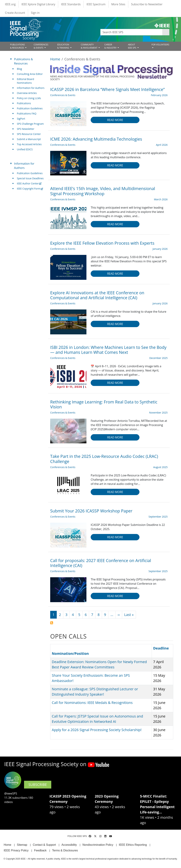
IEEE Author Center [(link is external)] (29, 183)
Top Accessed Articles (29, 144)
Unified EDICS (25, 149)
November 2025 (158, 413)
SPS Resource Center (29, 134)
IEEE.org (10, 4)
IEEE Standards (71, 4)
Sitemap (22, 845)
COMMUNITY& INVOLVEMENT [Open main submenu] (89, 46)
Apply (166, 32)
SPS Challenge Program (30, 124)
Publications (24, 103)
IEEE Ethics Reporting (133, 845)
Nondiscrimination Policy (98, 845)
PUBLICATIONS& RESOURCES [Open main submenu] (17, 46)
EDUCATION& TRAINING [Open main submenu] (63, 46)
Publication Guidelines (30, 108)
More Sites (118, 4)
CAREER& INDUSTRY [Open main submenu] (111, 46)
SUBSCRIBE (38, 785)
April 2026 (162, 145)
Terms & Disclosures (65, 850)
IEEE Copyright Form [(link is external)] (30, 189)
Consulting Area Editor (30, 74)
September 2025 (158, 517)
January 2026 (160, 249)
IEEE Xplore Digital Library (38, 4)
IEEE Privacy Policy (16, 850)
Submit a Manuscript (29, 139)
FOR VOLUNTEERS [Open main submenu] (160, 45)
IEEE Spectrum (96, 4)
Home (55, 59)
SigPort (21, 119)
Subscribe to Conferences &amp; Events (52, 623)
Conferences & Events (63, 95)
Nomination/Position (70, 653)
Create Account (15, 13)
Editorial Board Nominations (26, 81)
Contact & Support (44, 845)
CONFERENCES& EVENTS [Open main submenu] (41, 46)
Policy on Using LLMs (29, 98)
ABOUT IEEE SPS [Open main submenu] (132, 46)
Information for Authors (31, 88)
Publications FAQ (27, 113)
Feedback (40, 850)
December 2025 (158, 358)
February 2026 (159, 95)
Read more (115, 120)
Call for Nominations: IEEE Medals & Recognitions (92, 703)
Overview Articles (27, 93)
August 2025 (160, 467)
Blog (20, 69)
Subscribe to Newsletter (147, 4)
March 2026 (161, 199)
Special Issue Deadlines (30, 178)
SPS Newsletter (26, 129)
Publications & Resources (24, 61)
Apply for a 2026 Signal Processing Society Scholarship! (97, 730)
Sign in (35, 13)
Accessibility (69, 845)
